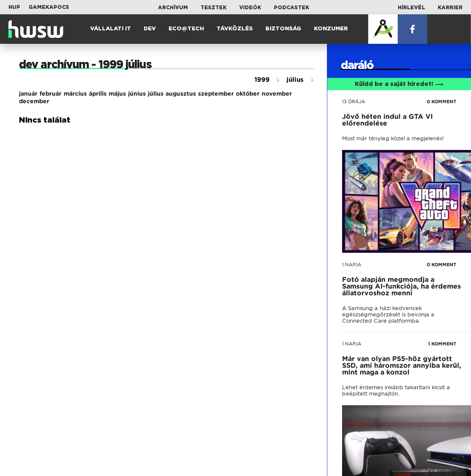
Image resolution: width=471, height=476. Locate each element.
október (248, 94)
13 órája (354, 102)
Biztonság (283, 29)
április (98, 94)
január (28, 94)
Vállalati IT (111, 29)
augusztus (181, 94)
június (137, 94)
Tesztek (214, 8)
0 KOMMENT (442, 102)
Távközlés (235, 29)
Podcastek (292, 8)
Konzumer (331, 29)
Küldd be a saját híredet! (399, 84)
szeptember (216, 94)
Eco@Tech (186, 29)
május (117, 94)
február (51, 94)
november (277, 94)
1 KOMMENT (442, 344)
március (75, 94)
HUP (14, 7)
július (156, 94)
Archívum (173, 8)
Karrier (450, 8)
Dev (150, 29)
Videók (250, 8)
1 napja (352, 265)
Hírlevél (411, 8)
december (34, 101)
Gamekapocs (49, 7)
